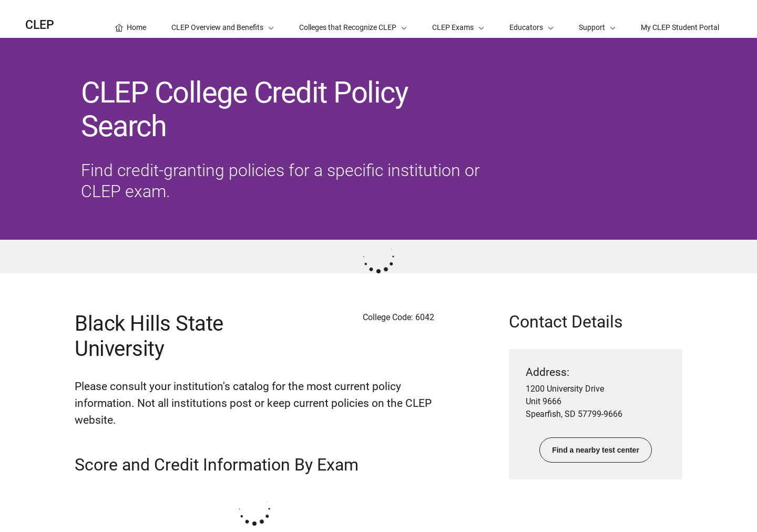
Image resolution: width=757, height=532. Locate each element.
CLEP (40, 25)
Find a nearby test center (596, 450)
